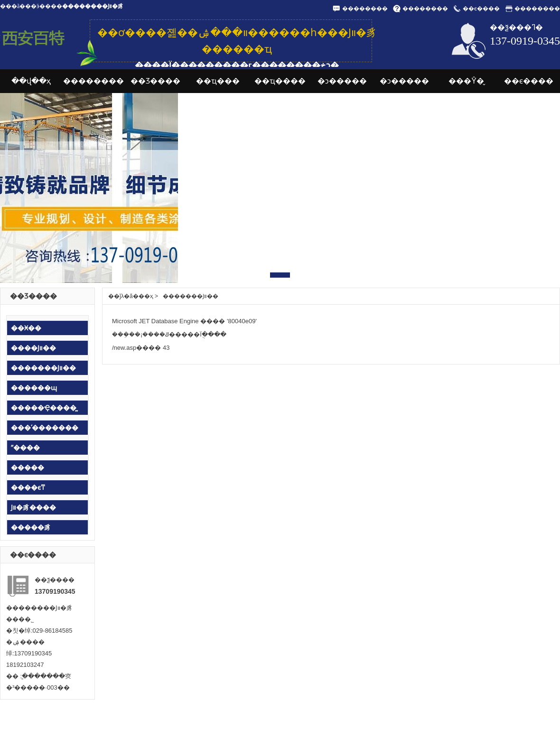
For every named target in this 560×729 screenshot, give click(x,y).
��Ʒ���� (155, 81)
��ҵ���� (280, 81)
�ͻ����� (342, 81)
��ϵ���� (481, 9)
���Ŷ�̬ (466, 81)
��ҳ (146, 296)
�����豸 (31, 527)
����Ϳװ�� (33, 348)
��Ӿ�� (26, 328)
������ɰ (34, 388)
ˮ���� (25, 448)
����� (28, 467)
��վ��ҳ (31, 81)
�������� (365, 9)
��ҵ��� (218, 81)
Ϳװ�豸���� (33, 507)
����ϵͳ (28, 487)
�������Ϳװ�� (43, 368)
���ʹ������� (45, 428)
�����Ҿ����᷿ (44, 408)
